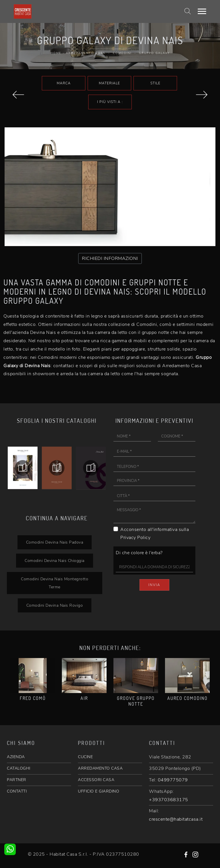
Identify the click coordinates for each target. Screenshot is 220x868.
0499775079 (173, 780)
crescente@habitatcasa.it (176, 819)
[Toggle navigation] (202, 11)
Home (56, 53)
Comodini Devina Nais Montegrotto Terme (55, 583)
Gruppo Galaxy (154, 53)
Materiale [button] (109, 83)
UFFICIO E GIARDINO (99, 791)
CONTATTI (17, 791)
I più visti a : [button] (110, 102)
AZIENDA (16, 757)
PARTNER (17, 780)
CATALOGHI (19, 768)
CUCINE (85, 757)
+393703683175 (169, 800)
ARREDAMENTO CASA (100, 768)
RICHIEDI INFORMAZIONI (110, 258)
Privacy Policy (135, 538)
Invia (154, 585)
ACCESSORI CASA (96, 780)
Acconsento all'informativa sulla (155, 534)
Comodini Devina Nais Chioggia (55, 560)
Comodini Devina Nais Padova (55, 542)
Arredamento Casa (86, 53)
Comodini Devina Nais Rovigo (55, 605)
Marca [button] (64, 83)
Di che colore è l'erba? (139, 553)
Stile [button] (155, 83)
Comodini (122, 53)
